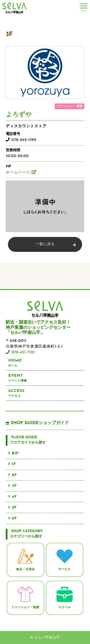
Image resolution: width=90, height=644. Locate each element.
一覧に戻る (45, 244)
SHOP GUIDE (37, 423)
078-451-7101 (20, 352)
